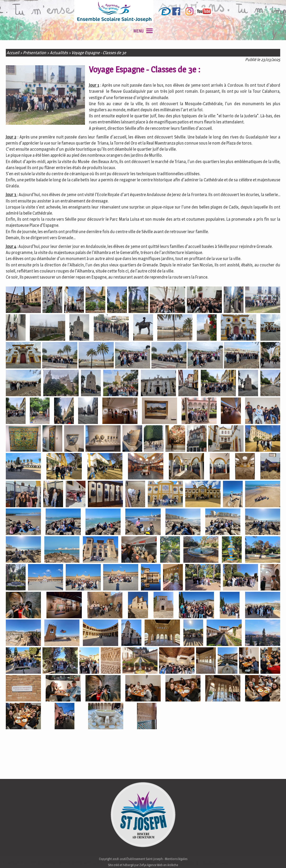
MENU (143, 31)
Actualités (59, 53)
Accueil (13, 53)
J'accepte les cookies (176, 862)
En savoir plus (215, 862)
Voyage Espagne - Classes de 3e (99, 53)
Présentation (35, 53)
